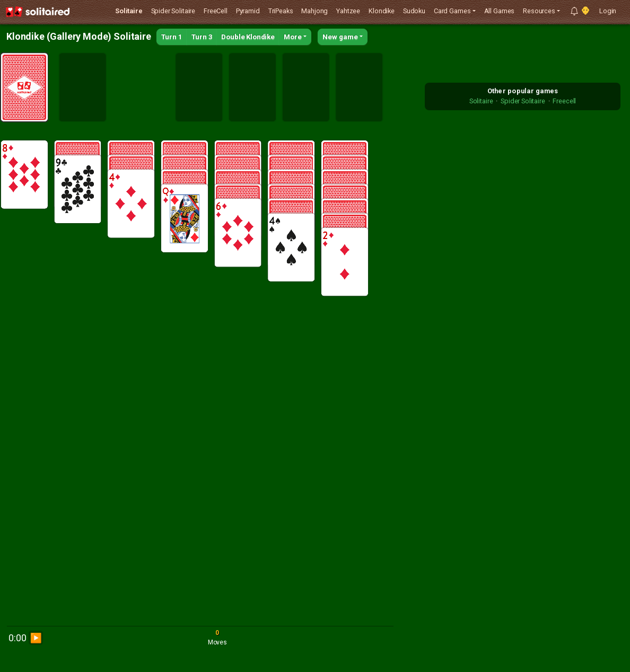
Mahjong (314, 11)
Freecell (564, 101)
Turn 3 (202, 37)
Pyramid (248, 11)
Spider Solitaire (173, 11)
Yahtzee (348, 11)
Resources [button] (539, 11)
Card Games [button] (452, 11)
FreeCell (216, 11)
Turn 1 (172, 37)
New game (340, 37)
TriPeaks (281, 11)
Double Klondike (248, 37)
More (293, 37)
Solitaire (129, 11)
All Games (500, 11)
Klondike (382, 11)
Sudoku (414, 11)
